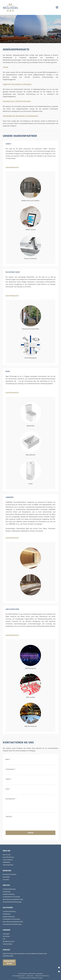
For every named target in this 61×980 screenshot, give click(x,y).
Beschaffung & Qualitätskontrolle (13, 899)
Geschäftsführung (8, 857)
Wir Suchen (6, 936)
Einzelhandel (7, 892)
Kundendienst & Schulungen (11, 897)
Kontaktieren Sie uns (9, 962)
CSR (4, 939)
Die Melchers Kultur (9, 942)
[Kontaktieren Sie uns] (59, 968)
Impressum (30, 976)
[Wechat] (59, 972)
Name (8, 759)
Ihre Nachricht (11, 799)
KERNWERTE (6, 862)
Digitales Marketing (9, 894)
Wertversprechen (8, 865)
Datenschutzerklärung (42, 976)
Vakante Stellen (7, 944)
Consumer (6, 880)
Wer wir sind (7, 855)
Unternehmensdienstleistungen (12, 902)
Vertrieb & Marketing (9, 889)
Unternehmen (11, 769)
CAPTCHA (9, 817)
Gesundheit (6, 877)
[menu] (57, 7)
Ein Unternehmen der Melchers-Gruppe (31, 978)
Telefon (9, 779)
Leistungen (6, 934)
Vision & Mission (8, 860)
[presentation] (21, 822)
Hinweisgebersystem (19, 976)
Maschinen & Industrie (10, 874)
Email (8, 789)
